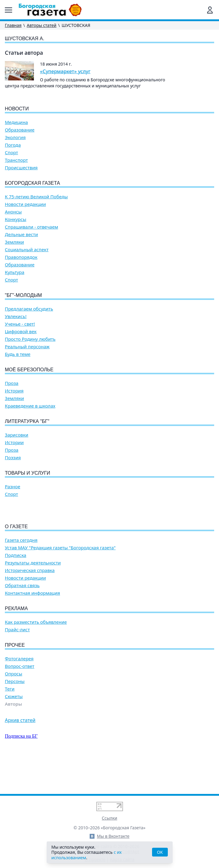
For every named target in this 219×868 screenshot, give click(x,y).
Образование (20, 130)
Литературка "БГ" (27, 421)
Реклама (16, 643)
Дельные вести (21, 234)
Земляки (14, 242)
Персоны (15, 716)
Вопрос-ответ (20, 701)
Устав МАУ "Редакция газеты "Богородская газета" (60, 582)
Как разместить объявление (36, 657)
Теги (10, 723)
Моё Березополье (29, 370)
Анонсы (13, 212)
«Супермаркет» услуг (65, 71)
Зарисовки (17, 435)
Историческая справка (30, 605)
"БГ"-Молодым (23, 295)
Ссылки (109, 818)
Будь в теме (18, 354)
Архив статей (20, 755)
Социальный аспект (27, 250)
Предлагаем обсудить (29, 309)
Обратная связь (22, 620)
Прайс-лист (17, 664)
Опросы (13, 708)
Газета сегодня (21, 575)
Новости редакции (25, 204)
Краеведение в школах (30, 406)
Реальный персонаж (27, 347)
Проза (12, 383)
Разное (13, 487)
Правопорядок (21, 257)
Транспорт (16, 160)
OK (160, 852)
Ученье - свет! (20, 324)
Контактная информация (32, 627)
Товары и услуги (28, 473)
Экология (15, 137)
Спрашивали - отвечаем (32, 227)
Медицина (16, 122)
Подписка (16, 590)
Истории (14, 442)
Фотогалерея (19, 693)
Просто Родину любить (30, 339)
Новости (17, 109)
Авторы (13, 738)
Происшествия (21, 168)
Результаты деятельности (33, 597)
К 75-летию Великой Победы (36, 197)
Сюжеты (14, 731)
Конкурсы (16, 219)
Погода (13, 145)
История (14, 391)
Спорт (12, 153)
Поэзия (13, 458)
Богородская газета (32, 183)
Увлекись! (16, 316)
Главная (13, 25)
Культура (15, 272)
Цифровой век (21, 332)
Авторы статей (41, 25)
